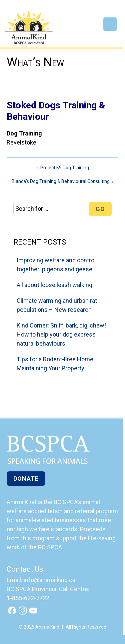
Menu (110, 24)
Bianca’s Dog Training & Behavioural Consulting (61, 181)
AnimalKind (29, 27)
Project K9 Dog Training (65, 168)
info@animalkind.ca (49, 580)
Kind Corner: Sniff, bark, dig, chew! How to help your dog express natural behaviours (61, 334)
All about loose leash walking (54, 285)
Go (100, 209)
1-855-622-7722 (28, 598)
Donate (26, 479)
